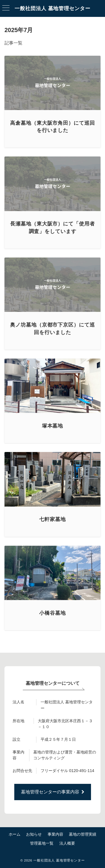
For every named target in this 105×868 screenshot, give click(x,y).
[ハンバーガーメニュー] (6, 8)
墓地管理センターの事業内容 (53, 792)
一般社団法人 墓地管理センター (53, 8)
